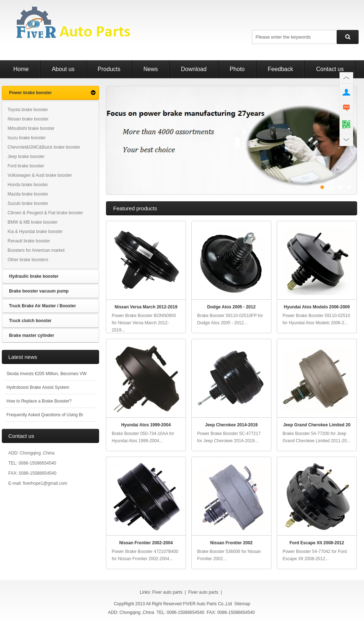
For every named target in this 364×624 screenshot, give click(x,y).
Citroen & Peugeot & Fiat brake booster (45, 213)
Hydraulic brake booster (34, 276)
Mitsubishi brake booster (31, 128)
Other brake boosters (28, 260)
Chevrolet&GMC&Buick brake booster (44, 147)
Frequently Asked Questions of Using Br (45, 415)
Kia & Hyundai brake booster (35, 232)
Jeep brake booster (26, 157)
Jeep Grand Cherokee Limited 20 (317, 425)
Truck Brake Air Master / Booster (43, 306)
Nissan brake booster (28, 119)
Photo (237, 69)
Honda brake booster (28, 185)
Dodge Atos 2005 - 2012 (231, 307)
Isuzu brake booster (26, 138)
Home (21, 69)
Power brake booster (30, 93)
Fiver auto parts (167, 592)
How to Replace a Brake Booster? (39, 401)
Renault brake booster (29, 241)
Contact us (330, 69)
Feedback (280, 69)
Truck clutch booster (30, 321)
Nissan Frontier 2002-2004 (146, 543)
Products (109, 69)
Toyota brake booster (28, 110)
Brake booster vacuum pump (39, 291)
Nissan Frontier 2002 (231, 543)
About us (63, 69)
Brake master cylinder (32, 335)
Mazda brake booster (28, 194)
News (151, 69)
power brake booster (232, 140)
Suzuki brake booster (28, 203)
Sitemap (242, 604)
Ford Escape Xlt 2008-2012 (317, 543)
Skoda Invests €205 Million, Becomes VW (46, 374)
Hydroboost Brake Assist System (38, 387)
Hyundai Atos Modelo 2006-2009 (317, 307)
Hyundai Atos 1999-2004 (146, 425)
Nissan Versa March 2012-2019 (146, 307)
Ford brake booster (26, 166)
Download (194, 69)
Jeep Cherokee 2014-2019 (231, 425)
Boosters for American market (36, 250)
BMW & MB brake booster (33, 222)
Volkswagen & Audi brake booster (40, 175)
